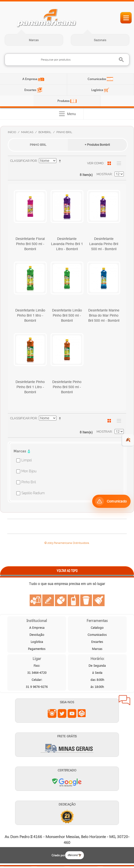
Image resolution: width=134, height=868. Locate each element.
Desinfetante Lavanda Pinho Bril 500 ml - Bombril (104, 244)
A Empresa (30, 79)
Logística (98, 90)
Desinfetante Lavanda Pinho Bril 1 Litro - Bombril (67, 244)
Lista (118, 163)
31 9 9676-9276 (37, 687)
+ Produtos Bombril (97, 145)
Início (12, 132)
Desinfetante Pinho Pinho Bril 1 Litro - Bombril (30, 387)
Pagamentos (37, 649)
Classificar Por (24, 161)
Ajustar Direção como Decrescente (61, 161)
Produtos (64, 101)
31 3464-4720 (37, 672)
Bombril (45, 132)
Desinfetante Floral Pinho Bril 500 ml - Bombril (30, 244)
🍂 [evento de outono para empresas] (128, 440)
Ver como (95, 163)
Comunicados (97, 79)
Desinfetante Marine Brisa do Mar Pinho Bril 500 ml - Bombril (104, 315)
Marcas (34, 40)
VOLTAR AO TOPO (67, 571)
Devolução (37, 635)
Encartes (31, 90)
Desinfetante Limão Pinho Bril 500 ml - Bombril (67, 315)
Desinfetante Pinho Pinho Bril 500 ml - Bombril (67, 387)
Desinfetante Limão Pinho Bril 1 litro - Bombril (30, 315)
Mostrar (104, 174)
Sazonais (100, 40)
